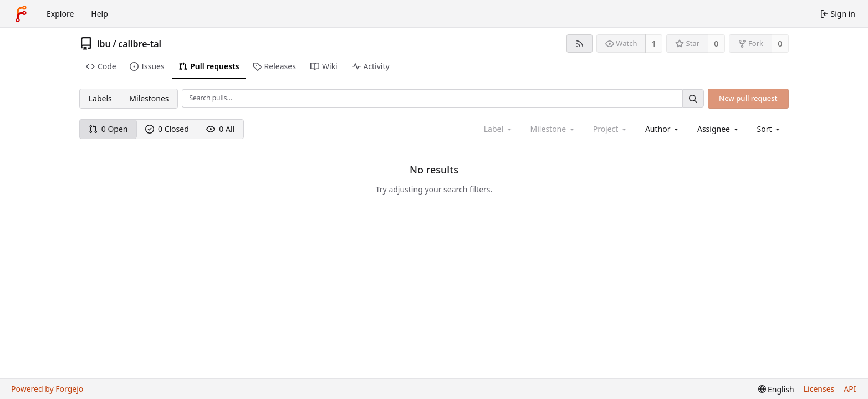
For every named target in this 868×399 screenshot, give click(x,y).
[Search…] (693, 98)
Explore (60, 14)
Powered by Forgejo (47, 389)
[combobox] (663, 129)
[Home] (21, 14)
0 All (220, 129)
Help (99, 14)
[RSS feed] (579, 44)
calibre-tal (140, 44)
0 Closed (167, 129)
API (850, 389)
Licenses (819, 389)
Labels (100, 98)
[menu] (770, 129)
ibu (104, 44)
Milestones (149, 98)
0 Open (108, 129)
